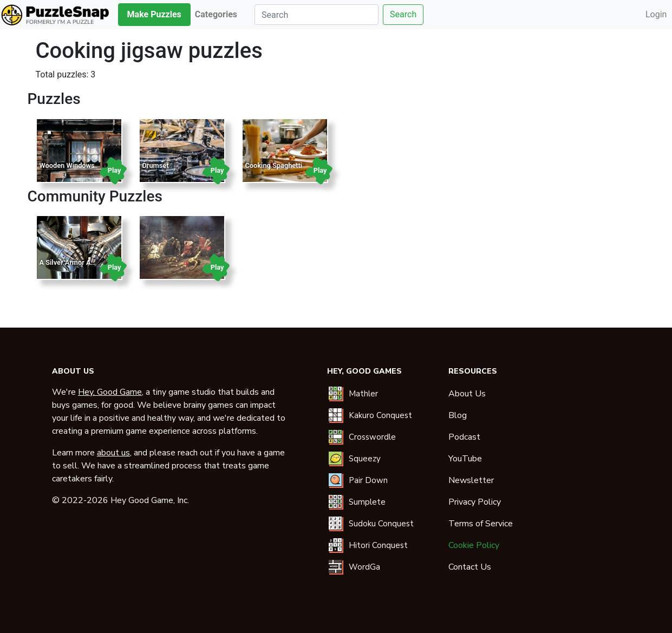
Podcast (464, 437)
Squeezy (365, 459)
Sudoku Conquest (381, 524)
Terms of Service (481, 524)
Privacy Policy (475, 502)
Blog (458, 415)
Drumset (156, 165)
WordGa (364, 567)
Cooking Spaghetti (274, 165)
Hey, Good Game (110, 392)
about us (113, 453)
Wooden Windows (67, 165)
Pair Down (368, 480)
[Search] (317, 15)
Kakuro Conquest (380, 415)
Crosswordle (372, 437)
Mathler (363, 394)
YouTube (465, 459)
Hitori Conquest (378, 545)
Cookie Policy (474, 545)
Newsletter (471, 480)
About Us (467, 394)
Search (403, 14)
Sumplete (367, 502)
